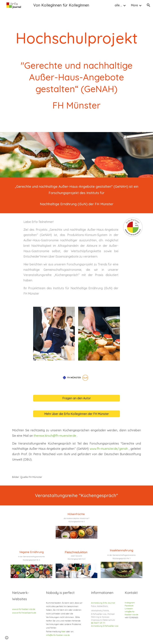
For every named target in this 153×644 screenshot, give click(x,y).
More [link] (134, 5)
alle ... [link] (118, 5)
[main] (76, 66)
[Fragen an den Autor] (76, 398)
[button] (149, 5)
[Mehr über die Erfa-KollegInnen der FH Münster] (76, 414)
